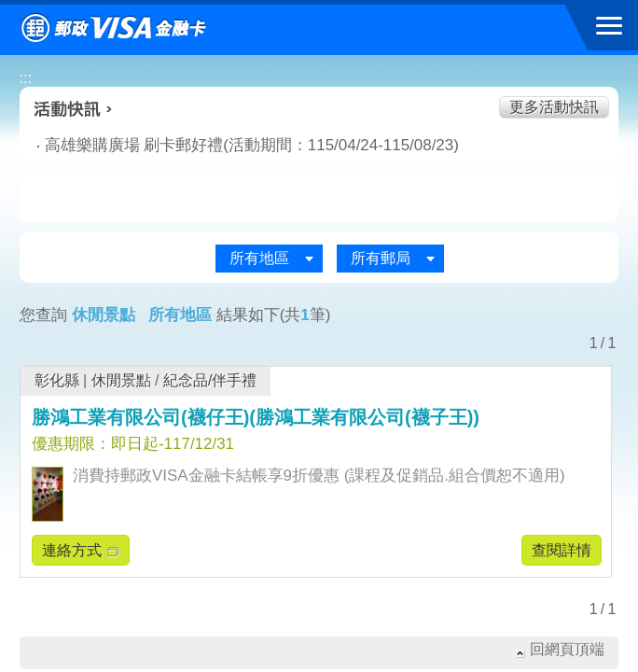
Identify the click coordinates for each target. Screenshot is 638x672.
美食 (91, 200)
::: (26, 78)
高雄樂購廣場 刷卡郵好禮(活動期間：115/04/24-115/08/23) (228, 145)
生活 (205, 200)
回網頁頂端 (567, 649)
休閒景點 (121, 380)
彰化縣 (57, 380)
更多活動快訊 (554, 107)
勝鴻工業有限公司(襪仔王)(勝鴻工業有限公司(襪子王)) (256, 417)
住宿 (548, 200)
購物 (319, 200)
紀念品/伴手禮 (210, 380)
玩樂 (433, 200)
